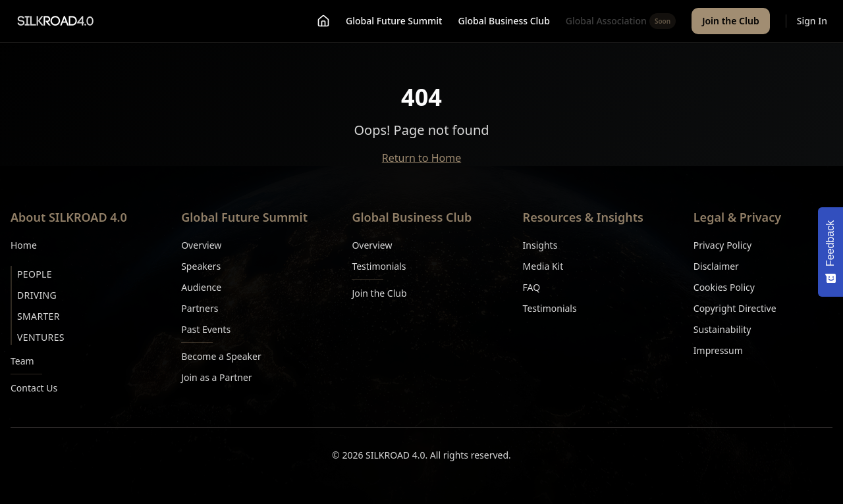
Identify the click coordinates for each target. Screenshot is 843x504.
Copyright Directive (735, 308)
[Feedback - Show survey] (830, 252)
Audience (201, 287)
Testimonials (379, 266)
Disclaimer (716, 266)
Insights (540, 245)
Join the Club (731, 21)
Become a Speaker (221, 356)
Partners (200, 308)
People (35, 274)
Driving (37, 295)
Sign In (812, 21)
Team (22, 361)
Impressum (718, 350)
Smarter (39, 316)
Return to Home (421, 158)
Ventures (41, 337)
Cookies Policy (724, 287)
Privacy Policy (722, 245)
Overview (201, 245)
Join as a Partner (216, 377)
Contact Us (34, 388)
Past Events (206, 329)
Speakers (201, 266)
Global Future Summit (394, 21)
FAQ (532, 287)
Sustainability (722, 329)
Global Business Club (503, 21)
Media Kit (543, 266)
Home (24, 245)
